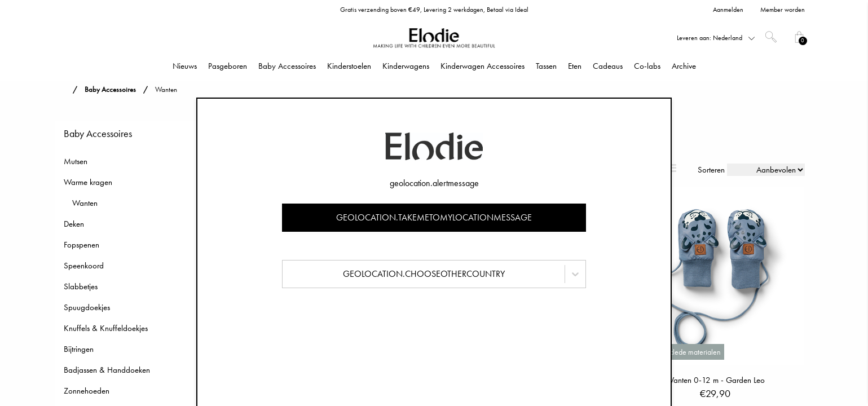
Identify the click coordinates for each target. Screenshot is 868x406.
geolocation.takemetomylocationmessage (434, 217)
